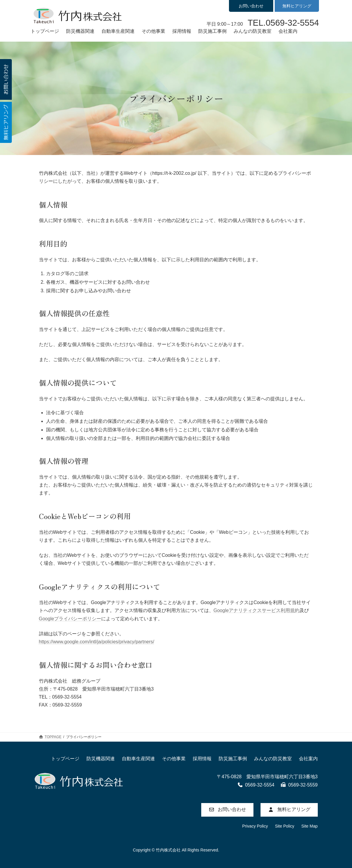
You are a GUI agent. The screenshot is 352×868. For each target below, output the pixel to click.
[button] (227, 810)
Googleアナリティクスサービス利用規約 (257, 610)
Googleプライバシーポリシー (70, 619)
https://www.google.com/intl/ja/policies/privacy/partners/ (97, 642)
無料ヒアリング (297, 6)
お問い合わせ (251, 6)
